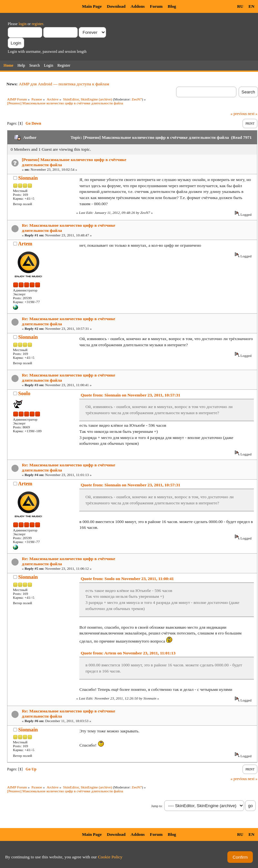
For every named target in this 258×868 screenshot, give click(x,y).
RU (240, 6)
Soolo (24, 393)
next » (253, 114)
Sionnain (28, 178)
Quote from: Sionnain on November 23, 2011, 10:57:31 (130, 395)
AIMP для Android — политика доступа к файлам (64, 84)
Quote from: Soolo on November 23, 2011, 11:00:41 (127, 579)
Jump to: (157, 806)
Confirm (240, 857)
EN (251, 6)
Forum (156, 6)
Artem (25, 244)
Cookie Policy (110, 857)
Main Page (92, 6)
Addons (138, 6)
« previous (239, 114)
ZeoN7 (137, 99)
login (23, 24)
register (37, 24)
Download (116, 6)
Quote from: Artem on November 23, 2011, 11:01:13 (128, 653)
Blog (172, 6)
